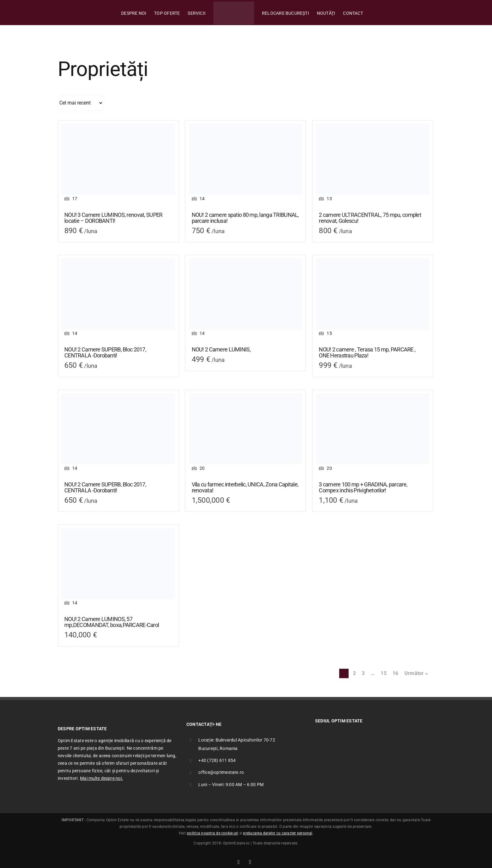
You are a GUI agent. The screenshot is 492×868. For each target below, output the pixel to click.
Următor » (416, 673)
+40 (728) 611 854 (217, 760)
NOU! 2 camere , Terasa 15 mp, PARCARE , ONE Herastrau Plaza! (367, 353)
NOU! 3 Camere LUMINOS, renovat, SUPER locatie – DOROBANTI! (113, 218)
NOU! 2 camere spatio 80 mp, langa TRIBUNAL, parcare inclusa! (245, 218)
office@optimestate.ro (221, 772)
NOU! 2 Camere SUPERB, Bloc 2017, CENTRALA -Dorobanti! (105, 353)
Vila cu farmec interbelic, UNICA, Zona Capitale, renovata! (245, 488)
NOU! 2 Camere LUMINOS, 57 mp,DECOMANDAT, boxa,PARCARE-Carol (112, 622)
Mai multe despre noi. (102, 778)
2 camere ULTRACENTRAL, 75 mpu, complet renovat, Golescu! (370, 218)
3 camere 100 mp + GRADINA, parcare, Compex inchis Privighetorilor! (363, 488)
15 (383, 673)
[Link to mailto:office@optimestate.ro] (250, 862)
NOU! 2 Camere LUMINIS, (221, 350)
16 (395, 673)
